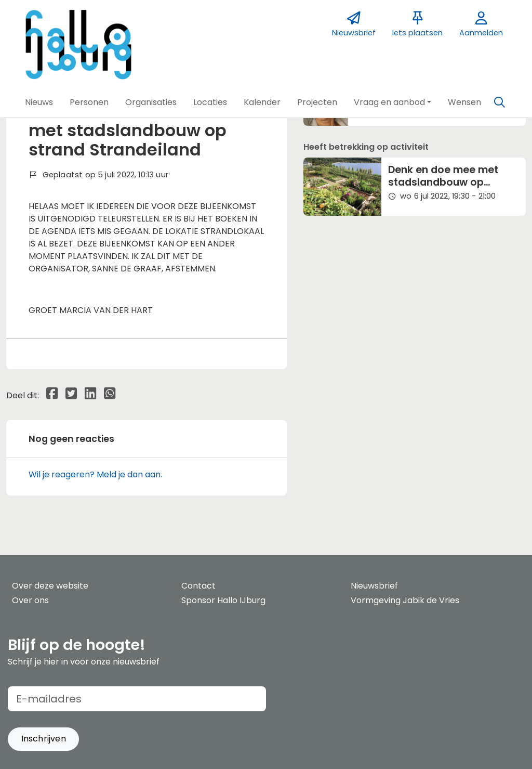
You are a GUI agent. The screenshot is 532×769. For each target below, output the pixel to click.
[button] (39, 102)
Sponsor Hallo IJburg (223, 600)
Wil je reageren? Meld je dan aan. (95, 474)
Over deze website (50, 586)
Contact (198, 586)
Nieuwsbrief (374, 586)
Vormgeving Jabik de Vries (405, 600)
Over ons (30, 600)
